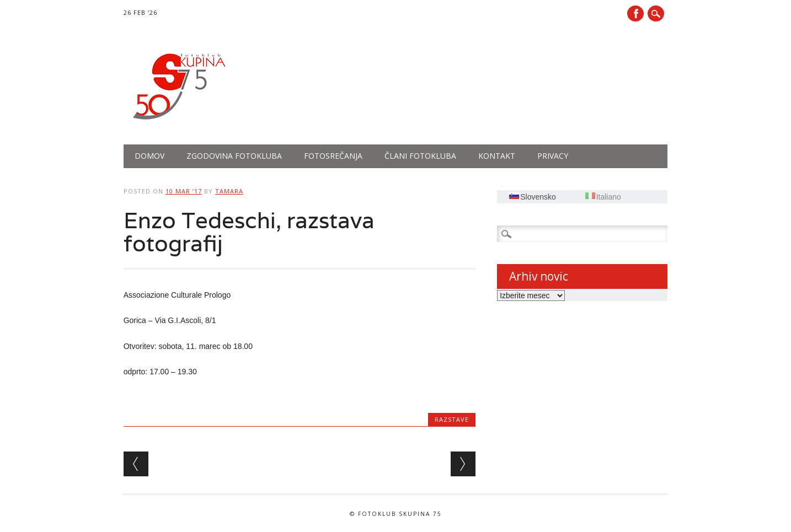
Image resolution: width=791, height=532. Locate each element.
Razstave (452, 419)
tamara (229, 191)
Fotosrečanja (333, 156)
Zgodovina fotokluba (234, 156)
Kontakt (497, 156)
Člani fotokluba (420, 156)
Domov (149, 156)
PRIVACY (553, 156)
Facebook (635, 14)
